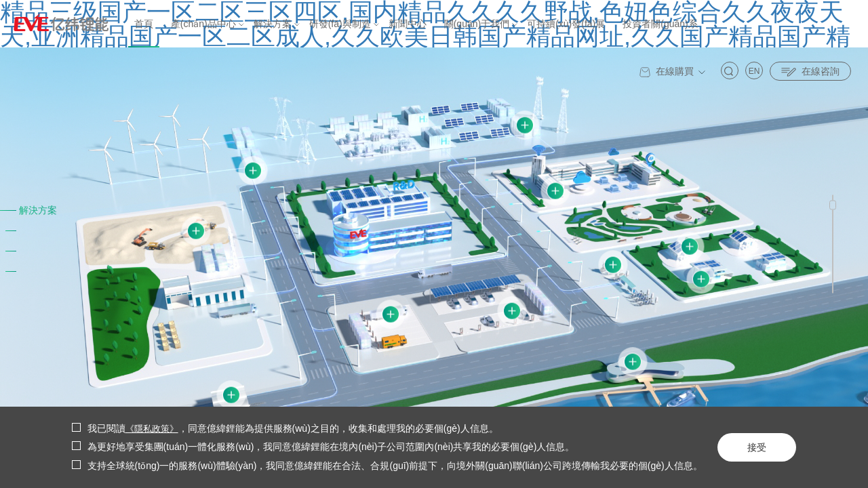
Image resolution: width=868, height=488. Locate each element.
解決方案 (273, 24)
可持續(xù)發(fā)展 (566, 24)
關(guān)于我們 (477, 24)
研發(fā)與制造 (340, 24)
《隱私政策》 (154, 428)
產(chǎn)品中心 (203, 24)
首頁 (144, 24)
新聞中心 (408, 24)
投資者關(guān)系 (660, 24)
